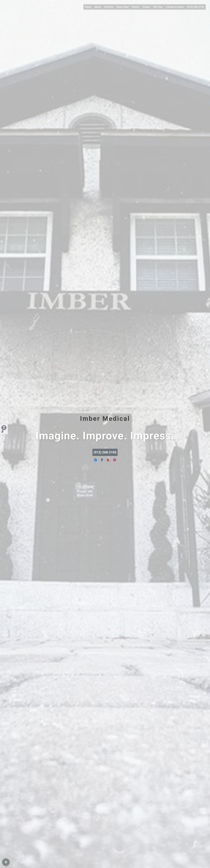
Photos (136, 7)
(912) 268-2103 (196, 7)
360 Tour (158, 7)
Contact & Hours (175, 7)
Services (109, 7)
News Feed (123, 7)
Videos (146, 7)
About (98, 7)
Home (88, 7)
